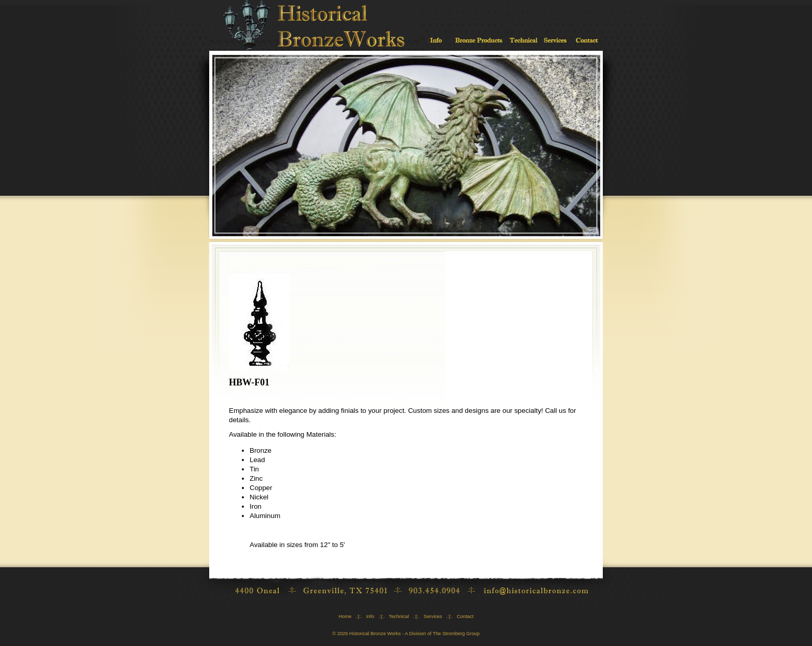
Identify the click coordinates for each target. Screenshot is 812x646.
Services (433, 616)
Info (370, 616)
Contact (465, 616)
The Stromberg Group (456, 634)
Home (345, 616)
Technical (399, 616)
